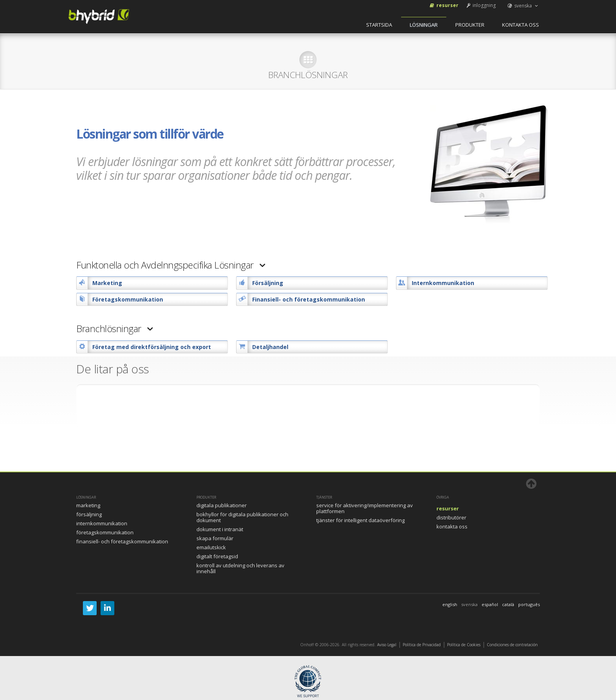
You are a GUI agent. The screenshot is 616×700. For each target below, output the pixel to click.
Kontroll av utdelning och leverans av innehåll (240, 568)
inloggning (481, 5)
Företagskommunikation (105, 532)
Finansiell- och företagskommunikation (122, 541)
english (450, 604)
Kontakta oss (521, 25)
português (529, 604)
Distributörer (451, 517)
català (508, 604)
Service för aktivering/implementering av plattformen (365, 508)
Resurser (444, 5)
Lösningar (424, 25)
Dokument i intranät (220, 529)
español (490, 604)
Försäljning (89, 514)
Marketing (88, 505)
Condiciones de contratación (512, 645)
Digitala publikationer (222, 505)
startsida (379, 25)
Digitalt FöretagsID (217, 556)
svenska (523, 6)
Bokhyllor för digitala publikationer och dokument (242, 517)
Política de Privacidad (422, 645)
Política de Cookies (464, 645)
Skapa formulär (215, 538)
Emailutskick (211, 547)
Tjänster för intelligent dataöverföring (360, 520)
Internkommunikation (102, 523)
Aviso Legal (387, 645)
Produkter (470, 25)
